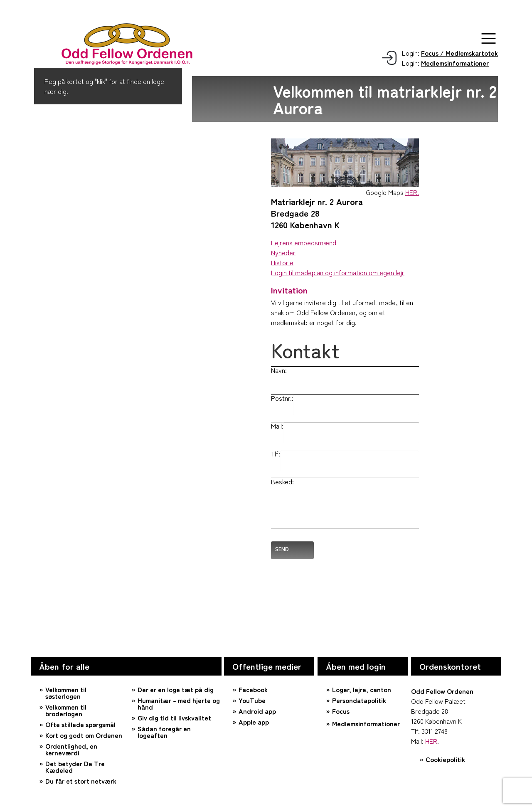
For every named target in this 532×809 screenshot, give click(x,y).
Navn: (279, 370)
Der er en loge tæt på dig (176, 689)
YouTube (252, 700)
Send (282, 549)
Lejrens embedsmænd (304, 242)
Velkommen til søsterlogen (66, 693)
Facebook (253, 689)
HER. (412, 192)
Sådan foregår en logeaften (164, 732)
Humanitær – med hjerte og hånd (179, 703)
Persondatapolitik (359, 700)
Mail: (277, 426)
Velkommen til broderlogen (66, 710)
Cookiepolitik (445, 759)
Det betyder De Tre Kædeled (75, 767)
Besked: (282, 481)
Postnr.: (282, 398)
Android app (257, 711)
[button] (489, 38)
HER (431, 741)
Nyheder (283, 252)
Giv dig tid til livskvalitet (174, 718)
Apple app (254, 722)
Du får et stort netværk (81, 781)
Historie (282, 262)
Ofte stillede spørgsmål (80, 724)
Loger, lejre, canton (362, 689)
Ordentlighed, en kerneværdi (71, 749)
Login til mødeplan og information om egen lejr (338, 272)
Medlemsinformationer (366, 723)
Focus (341, 711)
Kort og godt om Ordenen (84, 735)
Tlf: (276, 454)
